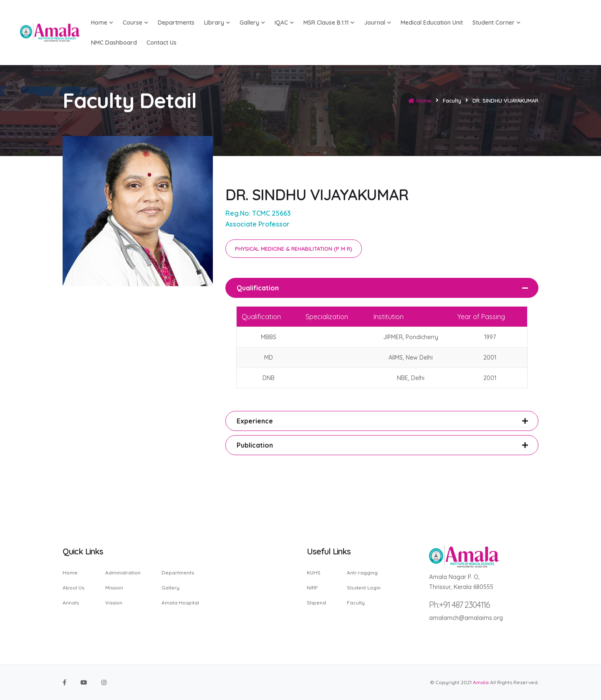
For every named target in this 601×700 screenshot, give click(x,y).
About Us (73, 588)
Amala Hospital (180, 602)
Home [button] (102, 23)
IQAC (284, 23)
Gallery (252, 23)
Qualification (258, 288)
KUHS (314, 573)
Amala (481, 682)
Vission (114, 602)
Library (217, 23)
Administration (123, 573)
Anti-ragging (362, 573)
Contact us (162, 43)
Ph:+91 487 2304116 (460, 605)
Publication (255, 445)
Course (135, 23)
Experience (255, 421)
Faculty (356, 602)
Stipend (316, 602)
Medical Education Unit (432, 23)
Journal (378, 23)
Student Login (364, 588)
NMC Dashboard (114, 43)
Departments (176, 23)
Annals (71, 602)
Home (420, 101)
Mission (114, 588)
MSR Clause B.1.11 (329, 23)
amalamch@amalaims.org (466, 618)
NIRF (312, 588)
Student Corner (496, 23)
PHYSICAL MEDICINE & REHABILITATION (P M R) (294, 249)
